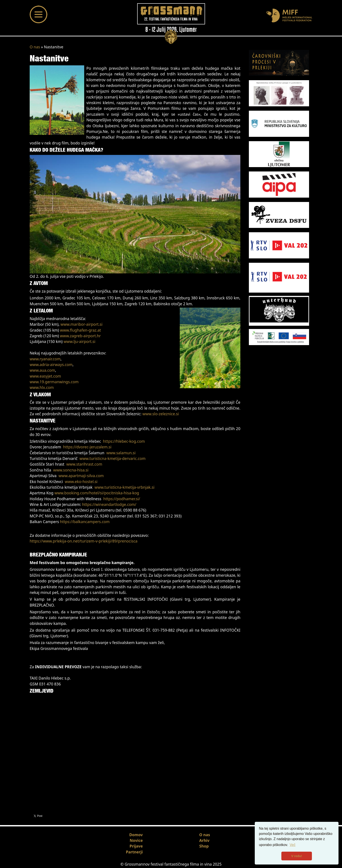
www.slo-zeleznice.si (161, 414)
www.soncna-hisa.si (71, 470)
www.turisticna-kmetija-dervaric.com (113, 458)
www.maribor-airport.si (81, 324)
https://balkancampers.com (85, 522)
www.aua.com (42, 370)
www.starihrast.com (84, 464)
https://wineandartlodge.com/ (109, 504)
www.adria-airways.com (51, 364)
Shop (204, 846)
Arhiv (204, 840)
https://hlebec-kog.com (124, 441)
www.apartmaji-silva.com (81, 476)
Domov (136, 835)
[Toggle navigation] (39, 14)
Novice (136, 840)
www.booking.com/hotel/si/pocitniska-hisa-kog (97, 493)
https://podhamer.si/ (122, 499)
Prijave (136, 846)
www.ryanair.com (45, 359)
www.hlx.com (42, 387)
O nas (35, 47)
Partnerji (134, 852)
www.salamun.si (121, 453)
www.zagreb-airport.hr (80, 336)
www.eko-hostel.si (81, 481)
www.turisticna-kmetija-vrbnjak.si (124, 487)
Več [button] (293, 845)
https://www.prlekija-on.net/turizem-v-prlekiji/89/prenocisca (84, 541)
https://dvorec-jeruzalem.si (87, 447)
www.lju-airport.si (79, 341)
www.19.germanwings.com (54, 382)
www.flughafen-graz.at (80, 330)
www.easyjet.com (45, 376)
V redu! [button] (297, 856)
